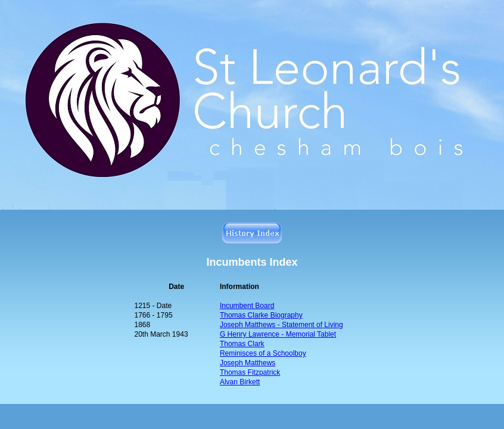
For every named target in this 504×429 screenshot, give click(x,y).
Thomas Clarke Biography (261, 315)
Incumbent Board (247, 306)
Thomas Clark (242, 344)
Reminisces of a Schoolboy (263, 353)
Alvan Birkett (240, 382)
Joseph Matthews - (281, 325)
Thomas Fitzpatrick (250, 372)
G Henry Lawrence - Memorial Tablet (278, 334)
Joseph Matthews (248, 363)
